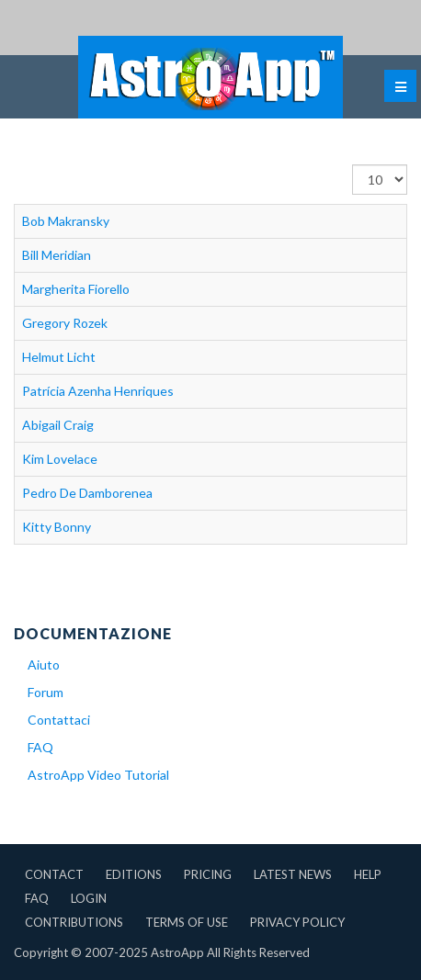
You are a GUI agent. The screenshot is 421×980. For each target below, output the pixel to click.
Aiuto (44, 665)
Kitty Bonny (57, 527)
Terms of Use (187, 922)
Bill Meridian (57, 255)
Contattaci (59, 720)
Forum (46, 692)
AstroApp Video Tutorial (98, 775)
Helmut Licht (59, 357)
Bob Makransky (66, 221)
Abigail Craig (58, 425)
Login (89, 898)
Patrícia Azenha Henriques (98, 391)
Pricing (208, 874)
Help (368, 874)
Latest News (293, 874)
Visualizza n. (353, 165)
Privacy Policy (297, 922)
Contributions (74, 922)
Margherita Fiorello (76, 289)
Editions (134, 874)
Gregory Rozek (65, 323)
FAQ (40, 747)
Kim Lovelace (60, 459)
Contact (54, 874)
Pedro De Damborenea (87, 493)
